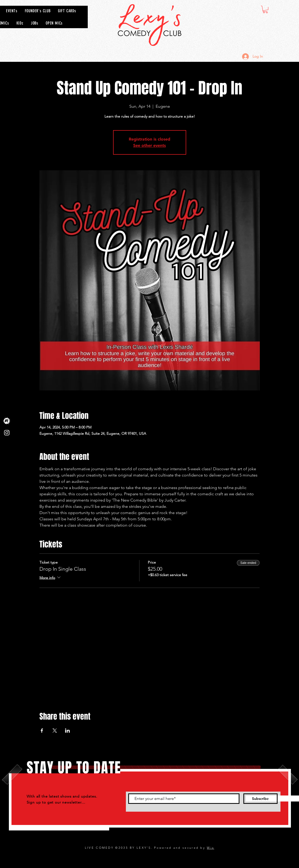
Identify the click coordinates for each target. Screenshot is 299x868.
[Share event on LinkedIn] (68, 731)
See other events (149, 145)
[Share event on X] (55, 731)
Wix (210, 848)
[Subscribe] (260, 799)
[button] (265, 10)
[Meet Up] (7, 421)
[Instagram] (7, 433)
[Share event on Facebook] (42, 731)
